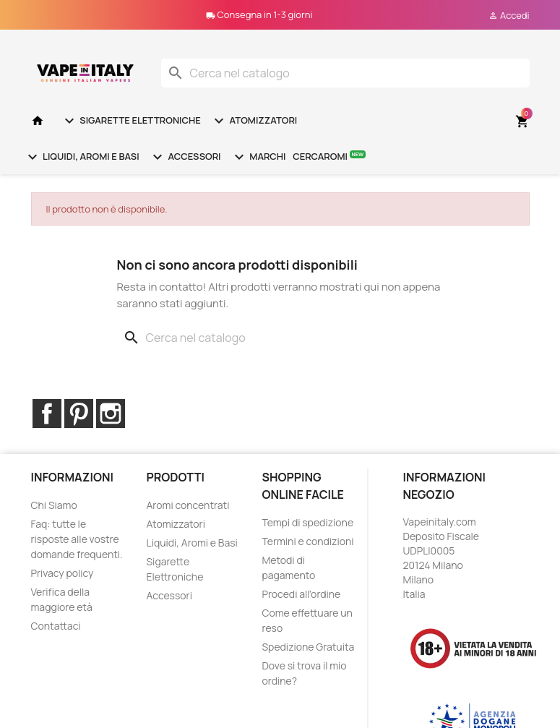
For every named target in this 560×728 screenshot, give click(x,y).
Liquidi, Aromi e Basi (82, 157)
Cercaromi (329, 156)
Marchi (258, 157)
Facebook (47, 414)
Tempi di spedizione (307, 522)
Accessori (185, 157)
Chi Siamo (54, 505)
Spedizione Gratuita (308, 647)
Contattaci (56, 626)
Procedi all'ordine (301, 594)
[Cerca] (345, 73)
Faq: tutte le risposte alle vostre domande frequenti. (77, 539)
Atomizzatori (254, 121)
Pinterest (79, 414)
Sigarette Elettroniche (131, 121)
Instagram (111, 414)
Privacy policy (63, 573)
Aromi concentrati (188, 505)
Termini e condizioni (307, 541)
